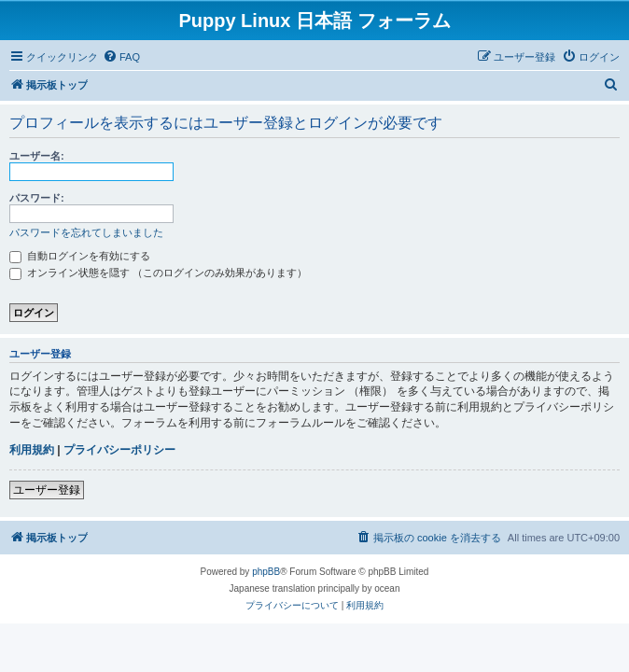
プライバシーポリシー (119, 450)
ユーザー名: (37, 156)
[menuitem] (121, 57)
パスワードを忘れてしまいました (86, 232)
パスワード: (37, 198)
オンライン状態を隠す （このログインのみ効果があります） (158, 273)
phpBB (266, 572)
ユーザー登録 (47, 490)
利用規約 (32, 450)
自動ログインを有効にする (80, 256)
